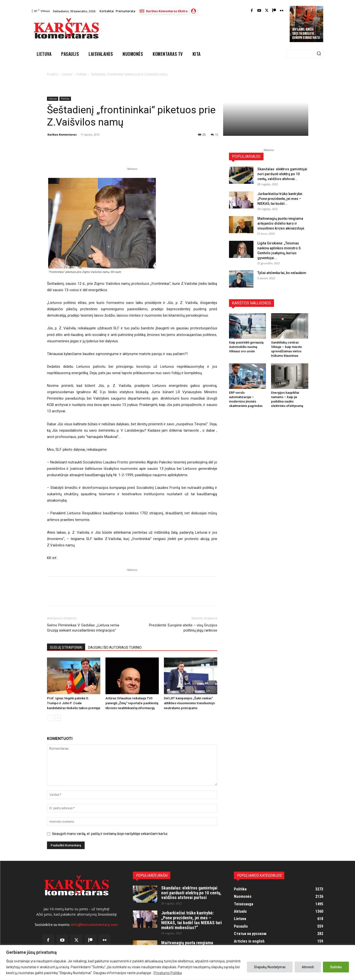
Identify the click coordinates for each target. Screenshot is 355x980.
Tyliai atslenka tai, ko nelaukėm (282, 273)
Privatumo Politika (168, 973)
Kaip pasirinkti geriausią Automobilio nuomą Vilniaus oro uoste (246, 347)
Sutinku (336, 967)
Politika (82, 74)
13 (214, 134)
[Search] (319, 54)
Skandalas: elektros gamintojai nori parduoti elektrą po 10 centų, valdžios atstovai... (282, 174)
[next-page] (58, 718)
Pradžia (52, 74)
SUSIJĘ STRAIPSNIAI (66, 647)
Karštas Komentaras (62, 134)
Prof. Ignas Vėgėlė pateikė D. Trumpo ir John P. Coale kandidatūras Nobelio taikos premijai (74, 703)
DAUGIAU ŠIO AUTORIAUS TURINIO (115, 647)
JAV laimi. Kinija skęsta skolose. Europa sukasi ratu (306, 33)
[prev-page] (50, 718)
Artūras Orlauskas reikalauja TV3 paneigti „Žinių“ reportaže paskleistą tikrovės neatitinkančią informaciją (132, 703)
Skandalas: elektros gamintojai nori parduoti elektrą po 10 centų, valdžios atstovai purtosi (191, 893)
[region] (177, 963)
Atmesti (308, 967)
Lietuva (67, 74)
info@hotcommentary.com (94, 925)
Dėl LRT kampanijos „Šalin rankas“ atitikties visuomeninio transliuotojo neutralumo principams (189, 703)
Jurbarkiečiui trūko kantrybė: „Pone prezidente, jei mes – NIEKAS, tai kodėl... (280, 199)
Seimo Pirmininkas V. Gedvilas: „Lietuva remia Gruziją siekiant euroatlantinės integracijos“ (83, 628)
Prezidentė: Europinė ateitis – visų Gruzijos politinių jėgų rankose (183, 628)
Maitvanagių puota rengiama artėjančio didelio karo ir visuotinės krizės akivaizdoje (281, 223)
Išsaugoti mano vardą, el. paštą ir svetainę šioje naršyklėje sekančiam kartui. (110, 834)
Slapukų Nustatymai (270, 967)
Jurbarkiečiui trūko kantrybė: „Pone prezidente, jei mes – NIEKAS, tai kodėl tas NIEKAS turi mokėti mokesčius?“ (192, 920)
